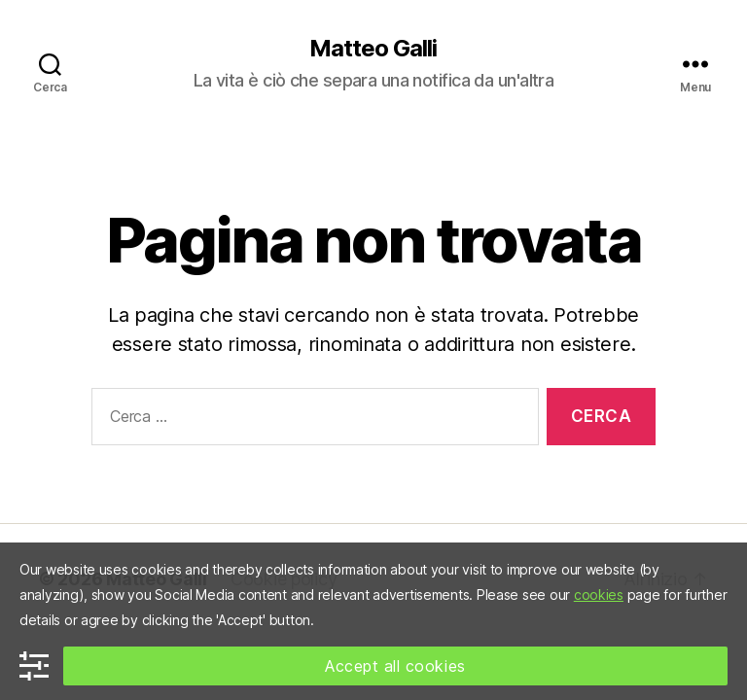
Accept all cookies (395, 666)
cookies (599, 595)
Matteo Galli (373, 49)
